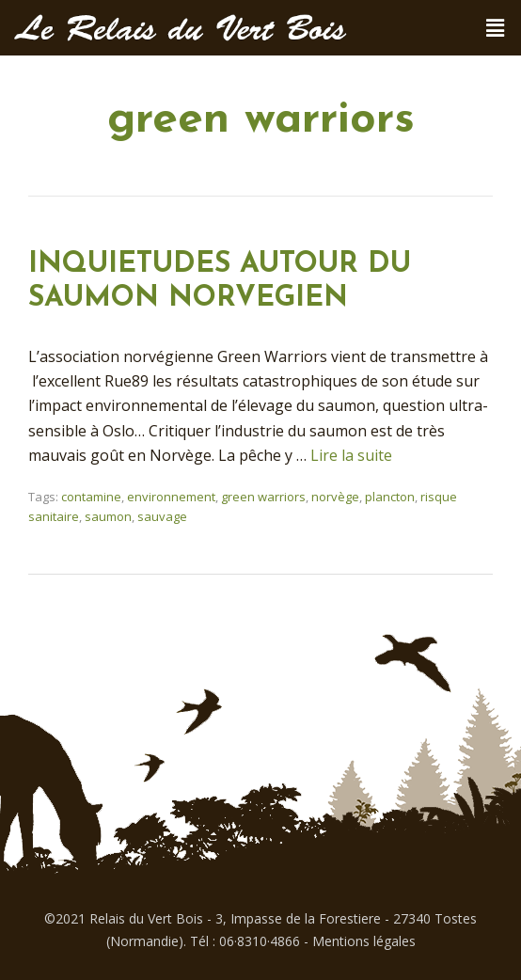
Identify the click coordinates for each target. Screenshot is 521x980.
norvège (335, 497)
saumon (108, 516)
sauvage (162, 516)
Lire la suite (351, 455)
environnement (171, 497)
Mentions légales (364, 941)
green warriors (263, 497)
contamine (91, 497)
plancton (390, 497)
